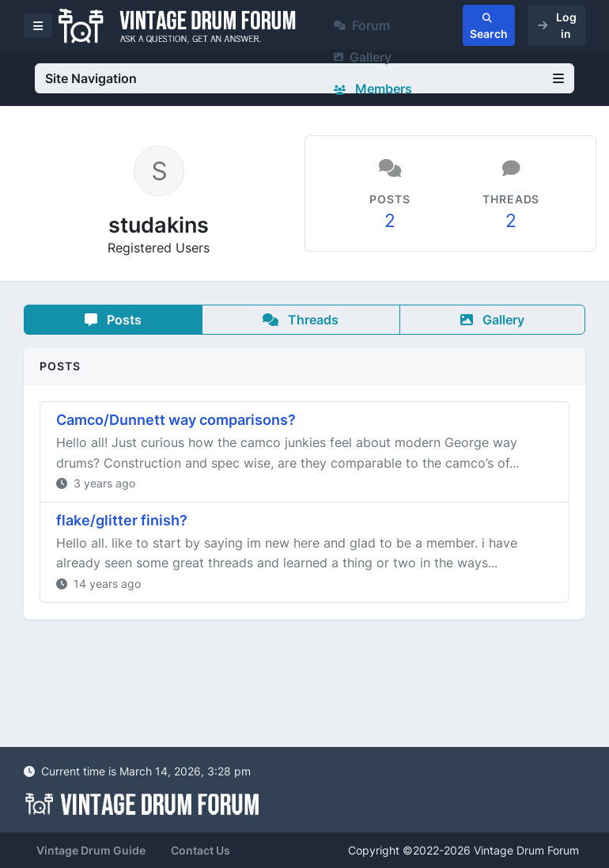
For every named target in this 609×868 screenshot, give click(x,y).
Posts (113, 320)
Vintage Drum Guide (91, 850)
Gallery (363, 57)
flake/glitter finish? (122, 520)
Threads (301, 320)
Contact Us (200, 850)
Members (373, 89)
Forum (362, 25)
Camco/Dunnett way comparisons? (176, 420)
